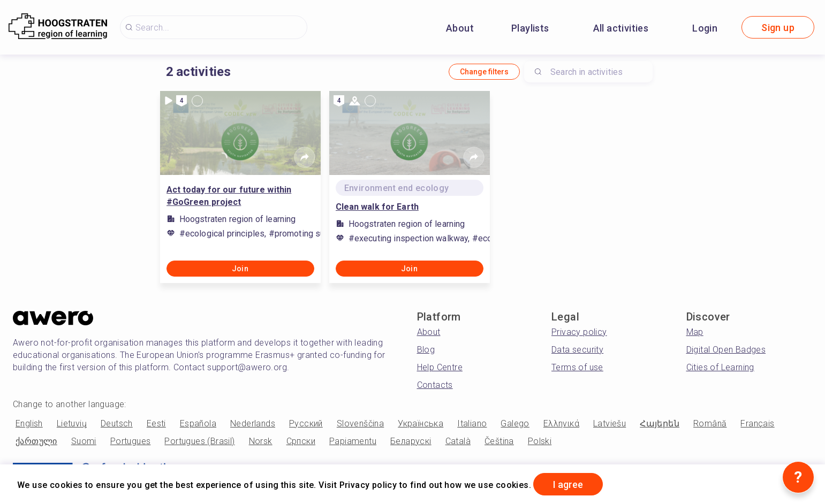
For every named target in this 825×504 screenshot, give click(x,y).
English (29, 423)
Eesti (156, 423)
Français (757, 423)
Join (240, 269)
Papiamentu (353, 441)
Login (705, 28)
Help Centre (440, 367)
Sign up (778, 28)
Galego (515, 423)
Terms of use (577, 367)
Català (458, 441)
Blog (426, 350)
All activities (621, 28)
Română (710, 423)
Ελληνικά (561, 423)
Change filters (484, 72)
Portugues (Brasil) (199, 441)
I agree (568, 484)
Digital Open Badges (726, 350)
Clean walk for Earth (377, 207)
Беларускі (411, 441)
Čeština (499, 441)
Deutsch (117, 423)
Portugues (131, 441)
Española (198, 423)
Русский (306, 423)
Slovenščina (360, 423)
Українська (421, 423)
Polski (540, 441)
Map (695, 332)
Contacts (435, 385)
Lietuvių (72, 423)
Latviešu (610, 423)
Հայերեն (660, 423)
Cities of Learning (720, 367)
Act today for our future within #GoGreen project (229, 196)
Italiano (472, 423)
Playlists (530, 28)
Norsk (261, 441)
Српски (301, 441)
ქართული (36, 441)
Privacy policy (579, 332)
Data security (577, 350)
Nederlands (253, 423)
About (460, 28)
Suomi (84, 441)
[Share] (305, 157)
